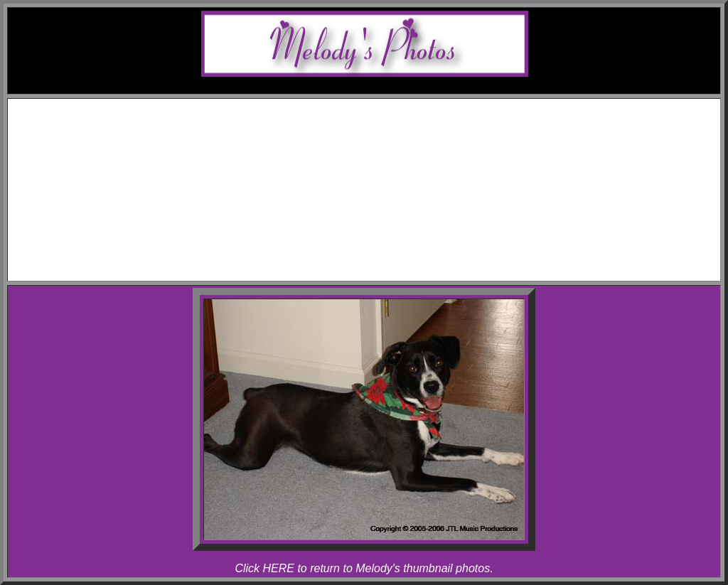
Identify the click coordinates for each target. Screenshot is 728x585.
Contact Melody (378, 261)
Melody (392, 145)
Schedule (379, 120)
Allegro (393, 158)
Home (378, 107)
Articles (379, 235)
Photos (378, 184)
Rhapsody (392, 171)
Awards (378, 133)
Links (378, 248)
